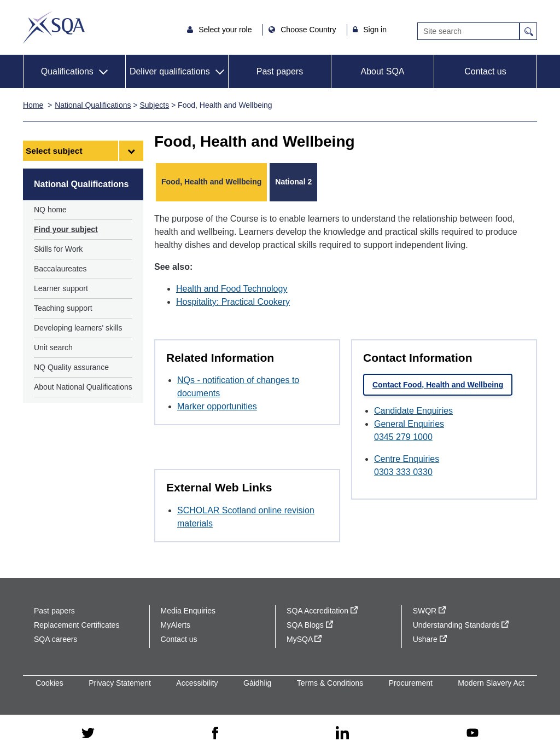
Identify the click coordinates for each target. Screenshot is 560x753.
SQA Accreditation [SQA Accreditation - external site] (322, 611)
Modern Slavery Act (491, 683)
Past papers (280, 71)
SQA (54, 27)
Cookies (49, 683)
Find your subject (66, 229)
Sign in (375, 30)
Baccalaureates (60, 269)
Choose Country (309, 30)
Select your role (226, 30)
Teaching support (63, 308)
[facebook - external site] (215, 734)
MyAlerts (176, 625)
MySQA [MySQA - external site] (304, 639)
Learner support (61, 288)
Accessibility (197, 683)
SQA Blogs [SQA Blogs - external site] (310, 625)
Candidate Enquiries (413, 411)
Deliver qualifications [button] (170, 71)
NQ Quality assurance (71, 367)
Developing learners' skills (78, 328)
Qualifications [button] (67, 71)
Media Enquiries (188, 611)
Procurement (411, 683)
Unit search (53, 347)
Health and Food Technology (232, 289)
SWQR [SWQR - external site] (429, 611)
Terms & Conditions (330, 683)
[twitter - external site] (88, 734)
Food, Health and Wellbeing (211, 182)
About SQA (382, 71)
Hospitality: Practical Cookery (233, 302)
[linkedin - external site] (342, 734)
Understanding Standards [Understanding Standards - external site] (461, 625)
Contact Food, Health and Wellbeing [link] (438, 385)
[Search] (468, 31)
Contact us (485, 71)
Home (33, 105)
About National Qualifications (83, 387)
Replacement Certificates (77, 625)
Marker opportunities (217, 406)
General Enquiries (409, 424)
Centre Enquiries (407, 459)
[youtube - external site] (472, 734)
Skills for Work (58, 249)
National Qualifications (93, 105)
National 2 (293, 182)
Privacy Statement (120, 683)
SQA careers (56, 639)
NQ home (50, 210)
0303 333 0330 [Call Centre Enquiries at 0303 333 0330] (403, 472)
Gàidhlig (257, 683)
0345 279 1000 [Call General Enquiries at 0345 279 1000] (403, 437)
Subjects (154, 105)
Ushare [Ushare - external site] (430, 639)
